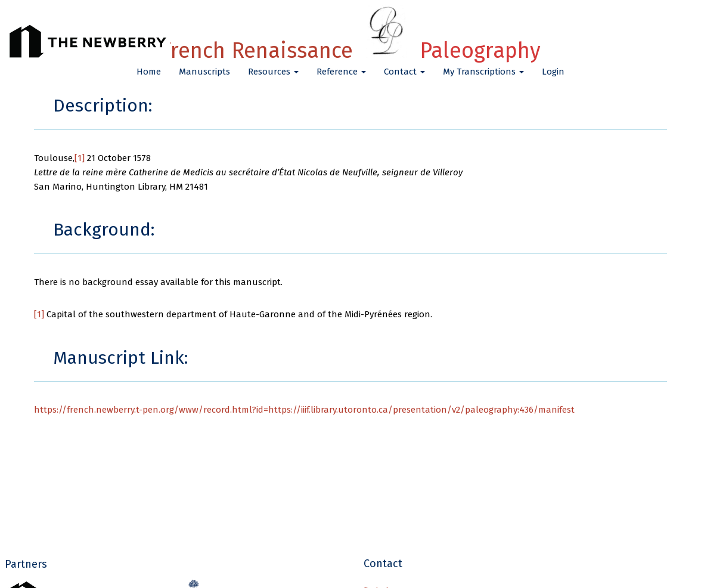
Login (553, 72)
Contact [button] (404, 72)
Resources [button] (273, 72)
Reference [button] (341, 72)
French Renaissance (350, 51)
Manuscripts (204, 72)
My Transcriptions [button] (483, 72)
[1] (80, 158)
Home (149, 72)
